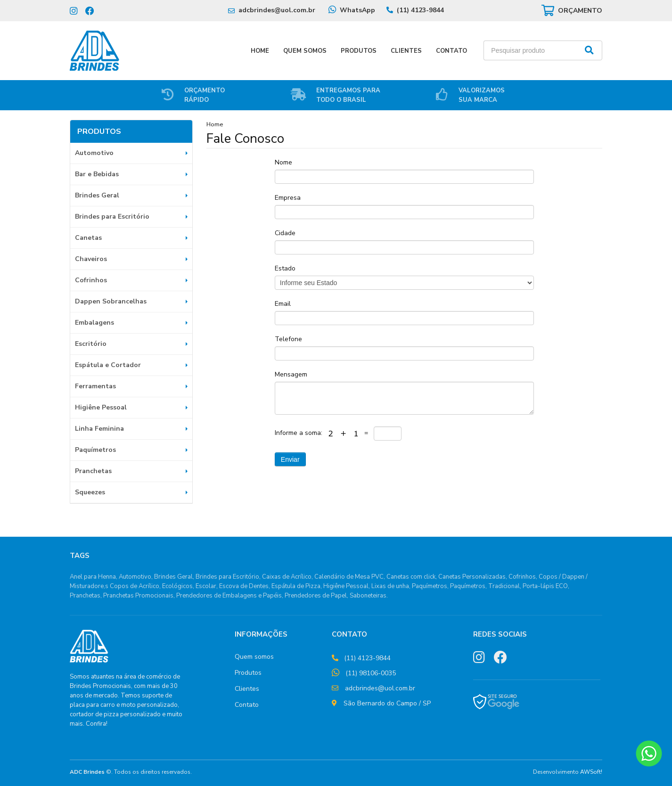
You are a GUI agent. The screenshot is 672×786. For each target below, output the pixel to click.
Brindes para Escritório (112, 217)
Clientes (406, 51)
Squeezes (90, 492)
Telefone (288, 339)
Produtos (359, 51)
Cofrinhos (91, 280)
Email (283, 304)
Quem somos (254, 657)
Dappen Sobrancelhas (111, 301)
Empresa (288, 198)
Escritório (91, 344)
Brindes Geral (97, 195)
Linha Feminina (99, 429)
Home (260, 51)
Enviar (290, 459)
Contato (451, 51)
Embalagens (94, 323)
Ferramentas (95, 386)
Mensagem (291, 374)
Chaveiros (91, 259)
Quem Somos (305, 51)
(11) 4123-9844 (420, 10)
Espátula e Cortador (108, 365)
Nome (283, 162)
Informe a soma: (299, 433)
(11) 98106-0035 (371, 673)
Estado (285, 268)
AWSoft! (591, 772)
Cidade (285, 233)
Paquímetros (95, 450)
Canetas (88, 238)
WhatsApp (357, 10)
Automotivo (94, 153)
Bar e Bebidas (97, 174)
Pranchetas (93, 471)
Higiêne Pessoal (101, 407)
